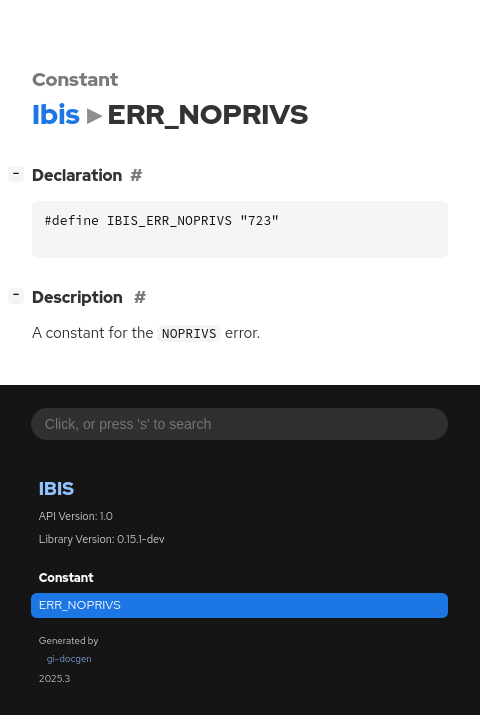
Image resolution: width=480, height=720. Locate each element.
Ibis (56, 488)
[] (20, 173)
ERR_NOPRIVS (80, 605)
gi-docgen (69, 658)
